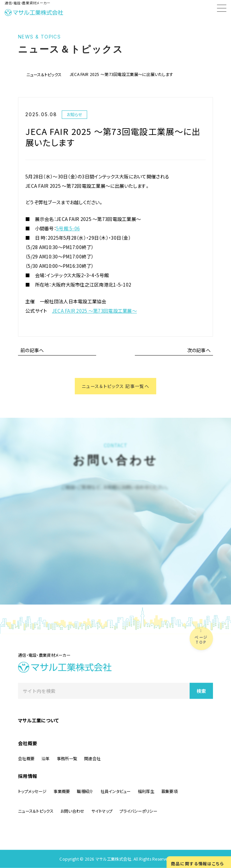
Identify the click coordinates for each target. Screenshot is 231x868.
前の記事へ (32, 350)
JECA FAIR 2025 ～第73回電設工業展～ (94, 311)
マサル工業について (39, 721)
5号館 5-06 (68, 228)
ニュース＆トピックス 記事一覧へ (115, 387)
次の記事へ (199, 350)
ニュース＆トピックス (44, 75)
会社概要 (28, 743)
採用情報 (28, 776)
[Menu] (222, 9)
